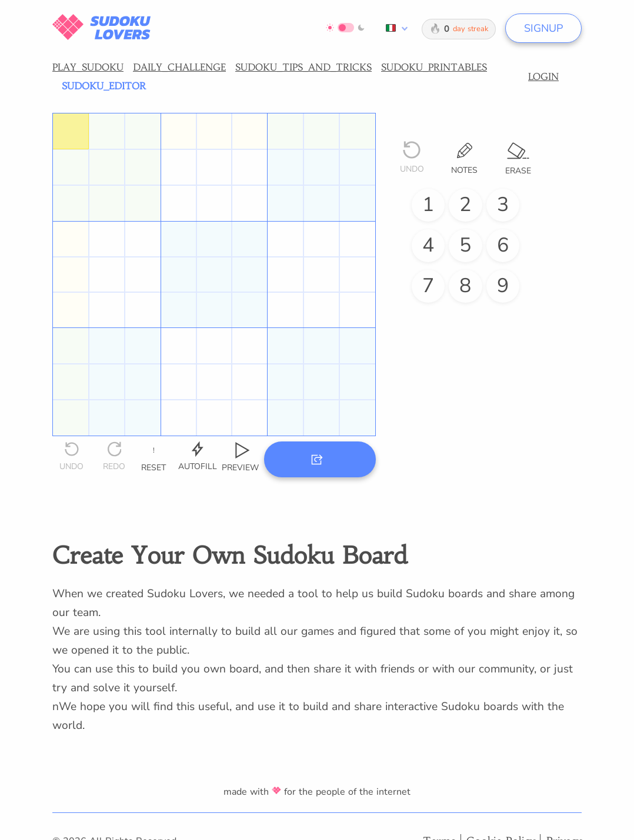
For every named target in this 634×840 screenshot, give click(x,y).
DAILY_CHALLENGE (179, 67)
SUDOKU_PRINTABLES (434, 67)
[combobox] (395, 28)
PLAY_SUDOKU (88, 67)
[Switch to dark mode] (346, 28)
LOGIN (543, 76)
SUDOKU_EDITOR (104, 86)
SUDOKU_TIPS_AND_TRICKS (303, 67)
